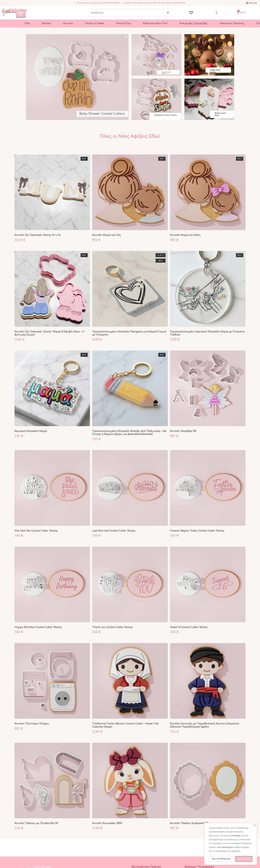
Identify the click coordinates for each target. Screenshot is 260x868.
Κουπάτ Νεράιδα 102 (183, 431)
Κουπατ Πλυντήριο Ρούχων (32, 724)
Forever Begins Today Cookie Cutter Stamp (197, 531)
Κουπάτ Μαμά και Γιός (107, 235)
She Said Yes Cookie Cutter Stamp (36, 531)
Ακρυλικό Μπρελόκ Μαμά (31, 431)
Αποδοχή (244, 859)
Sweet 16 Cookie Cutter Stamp (189, 627)
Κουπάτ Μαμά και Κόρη (185, 235)
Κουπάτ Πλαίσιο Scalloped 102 (189, 823)
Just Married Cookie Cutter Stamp (114, 531)
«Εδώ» (238, 847)
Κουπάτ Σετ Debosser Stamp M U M (37, 235)
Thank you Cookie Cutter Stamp (112, 627)
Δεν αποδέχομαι (222, 859)
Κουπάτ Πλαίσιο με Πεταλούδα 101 (36, 823)
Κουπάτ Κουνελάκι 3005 (107, 823)
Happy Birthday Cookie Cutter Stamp (38, 627)
